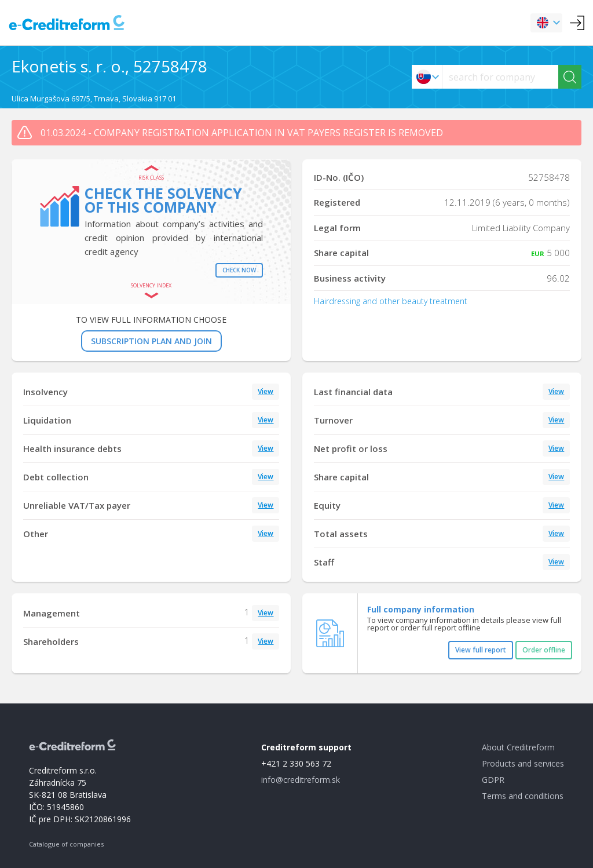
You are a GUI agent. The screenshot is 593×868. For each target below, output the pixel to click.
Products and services (523, 763)
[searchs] (501, 77)
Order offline (544, 650)
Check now (239, 270)
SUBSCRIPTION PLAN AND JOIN (151, 341)
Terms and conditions (523, 796)
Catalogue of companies (66, 844)
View (266, 391)
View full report (481, 650)
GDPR (493, 780)
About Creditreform (518, 747)
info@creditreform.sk (301, 780)
